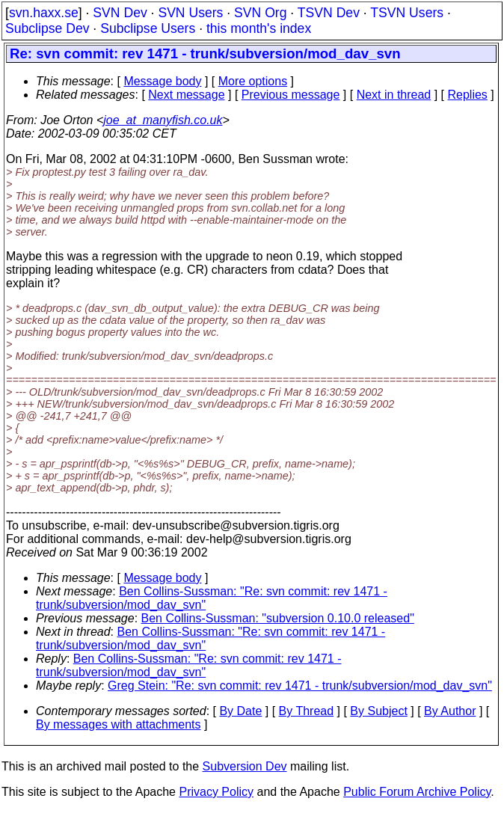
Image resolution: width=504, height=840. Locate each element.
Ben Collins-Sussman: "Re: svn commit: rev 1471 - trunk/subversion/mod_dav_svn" (189, 665)
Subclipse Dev (47, 28)
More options (253, 81)
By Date (240, 711)
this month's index (259, 28)
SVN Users (190, 13)
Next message (186, 95)
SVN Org (260, 13)
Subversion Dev (245, 766)
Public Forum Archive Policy (417, 792)
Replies (468, 95)
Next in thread (394, 95)
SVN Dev (120, 13)
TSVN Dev (329, 13)
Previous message (291, 95)
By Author (450, 711)
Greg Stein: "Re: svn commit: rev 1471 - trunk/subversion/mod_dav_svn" (300, 686)
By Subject (378, 711)
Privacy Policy (216, 792)
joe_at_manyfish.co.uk (163, 120)
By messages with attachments (119, 724)
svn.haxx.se (44, 13)
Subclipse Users (148, 28)
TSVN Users (407, 13)
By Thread (307, 711)
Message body (162, 81)
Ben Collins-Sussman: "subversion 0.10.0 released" (278, 618)
